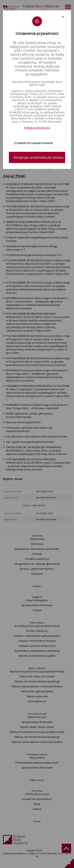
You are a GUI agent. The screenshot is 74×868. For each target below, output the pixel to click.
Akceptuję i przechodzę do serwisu (39, 157)
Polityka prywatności (37, 128)
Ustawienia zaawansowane (33, 143)
